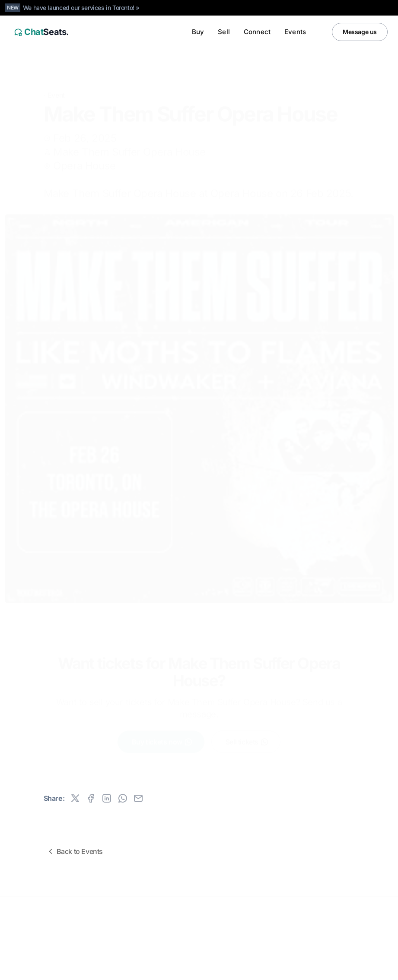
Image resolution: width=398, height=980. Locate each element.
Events (295, 32)
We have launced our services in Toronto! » (81, 8)
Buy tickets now (162, 736)
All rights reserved (34, 934)
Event (56, 82)
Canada (65, 968)
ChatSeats (31, 920)
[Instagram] (362, 968)
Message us (360, 32)
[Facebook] (379, 968)
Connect (257, 32)
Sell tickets (247, 736)
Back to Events (75, 851)
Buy (198, 32)
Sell (224, 32)
